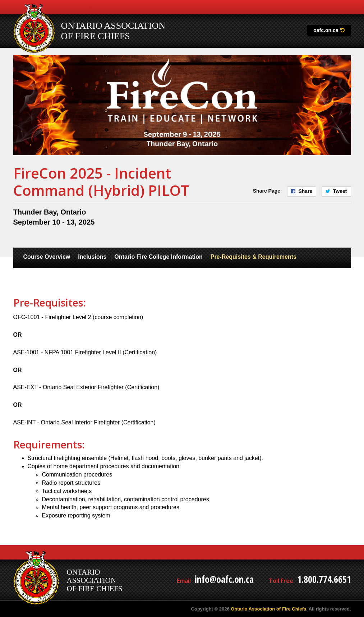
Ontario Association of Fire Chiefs (268, 609)
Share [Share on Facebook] (305, 191)
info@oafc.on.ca (224, 579)
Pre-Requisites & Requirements (254, 257)
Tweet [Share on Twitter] (340, 191)
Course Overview (47, 257)
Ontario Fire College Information (158, 257)
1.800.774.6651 (324, 579)
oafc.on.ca (326, 30)
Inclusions (92, 257)
